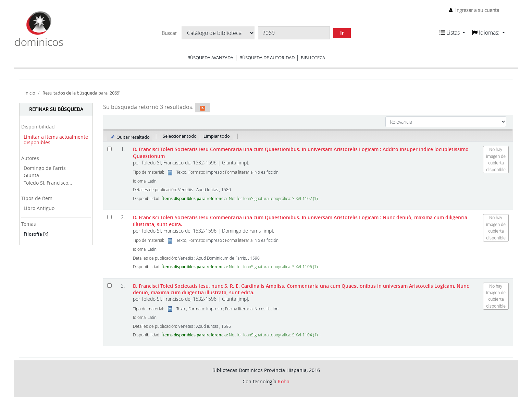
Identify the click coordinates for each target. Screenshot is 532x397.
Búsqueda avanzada (210, 58)
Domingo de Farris (45, 168)
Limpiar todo (217, 136)
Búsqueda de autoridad (267, 58)
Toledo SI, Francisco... (48, 183)
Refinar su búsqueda (56, 109)
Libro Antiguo (39, 208)
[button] (452, 33)
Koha (284, 381)
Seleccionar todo (180, 136)
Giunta (31, 175)
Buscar (169, 33)
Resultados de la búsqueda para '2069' (81, 93)
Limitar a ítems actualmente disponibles (56, 140)
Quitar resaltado (130, 137)
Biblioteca (313, 58)
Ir (342, 33)
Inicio (30, 93)
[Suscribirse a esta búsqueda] (202, 108)
